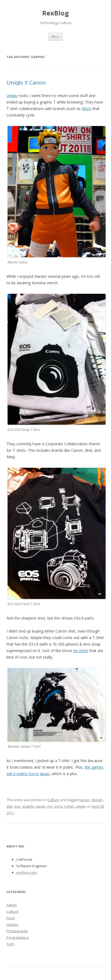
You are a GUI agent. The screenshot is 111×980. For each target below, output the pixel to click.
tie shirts (81, 651)
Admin (12, 905)
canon (85, 800)
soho (59, 806)
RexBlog (56, 13)
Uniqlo (12, 96)
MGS (86, 109)
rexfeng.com (27, 872)
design (97, 800)
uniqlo (81, 806)
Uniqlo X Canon (26, 83)
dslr (10, 806)
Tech (10, 944)
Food (11, 918)
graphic (28, 806)
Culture (53, 800)
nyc (50, 806)
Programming (17, 937)
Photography (17, 931)
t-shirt (69, 806)
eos (17, 806)
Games (12, 924)
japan (41, 806)
